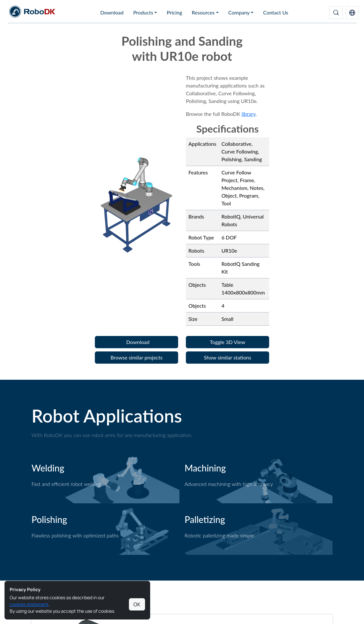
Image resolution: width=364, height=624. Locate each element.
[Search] (336, 13)
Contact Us (276, 12)
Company (239, 12)
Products (143, 12)
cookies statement (29, 604)
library (249, 114)
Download (112, 12)
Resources (203, 12)
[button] (352, 13)
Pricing (174, 12)
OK (137, 604)
